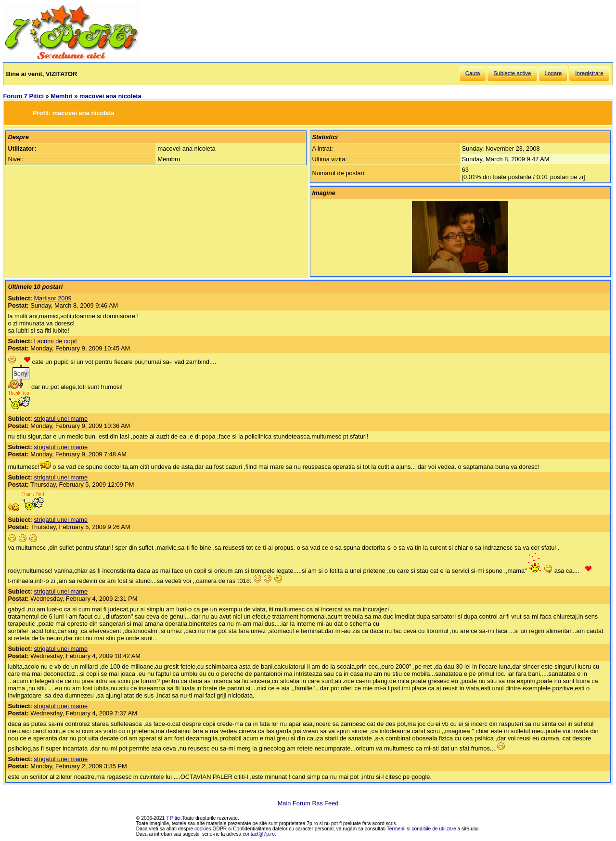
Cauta (473, 73)
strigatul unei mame (61, 419)
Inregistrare (589, 73)
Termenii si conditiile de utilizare (422, 829)
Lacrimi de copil (55, 341)
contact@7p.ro (259, 834)
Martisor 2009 (52, 298)
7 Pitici (173, 818)
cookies (203, 829)
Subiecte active (512, 73)
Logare (553, 73)
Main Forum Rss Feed (308, 803)
